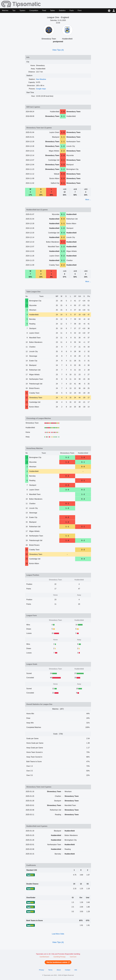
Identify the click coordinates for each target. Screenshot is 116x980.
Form (80, 10)
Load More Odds (58, 934)
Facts (72, 10)
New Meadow (41, 79)
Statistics (62, 10)
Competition (34, 10)
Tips (14, 10)
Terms (50, 970)
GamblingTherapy (60, 957)
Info (76, 970)
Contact (68, 970)
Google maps (41, 89)
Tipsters (22, 10)
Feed (44, 10)
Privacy (41, 970)
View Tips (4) (58, 50)
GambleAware (44, 957)
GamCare (73, 957)
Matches (5, 10)
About (59, 970)
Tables (52, 10)
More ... (88, 200)
